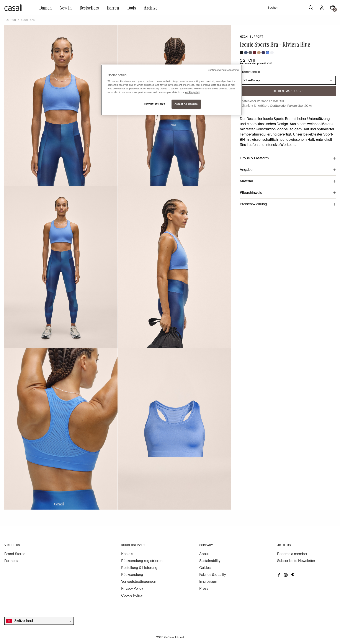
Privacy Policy (132, 588)
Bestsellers (89, 7)
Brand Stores (15, 554)
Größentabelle (250, 72)
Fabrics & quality (212, 575)
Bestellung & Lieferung (139, 568)
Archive (151, 7)
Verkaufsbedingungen (139, 582)
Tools (131, 7)
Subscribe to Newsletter (296, 561)
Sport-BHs (28, 20)
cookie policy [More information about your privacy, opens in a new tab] (192, 92)
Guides (205, 568)
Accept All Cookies (186, 104)
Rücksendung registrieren (142, 561)
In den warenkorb (288, 91)
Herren (113, 7)
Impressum (208, 582)
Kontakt (127, 554)
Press (204, 588)
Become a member (292, 554)
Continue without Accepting (223, 70)
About (204, 554)
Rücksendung (132, 575)
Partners (11, 561)
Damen (46, 7)
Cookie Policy (132, 595)
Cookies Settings (154, 104)
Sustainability (210, 561)
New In (66, 7)
